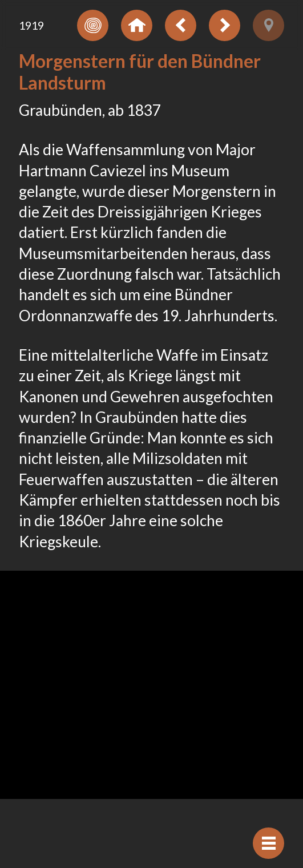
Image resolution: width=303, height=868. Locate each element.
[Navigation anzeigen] (268, 843)
